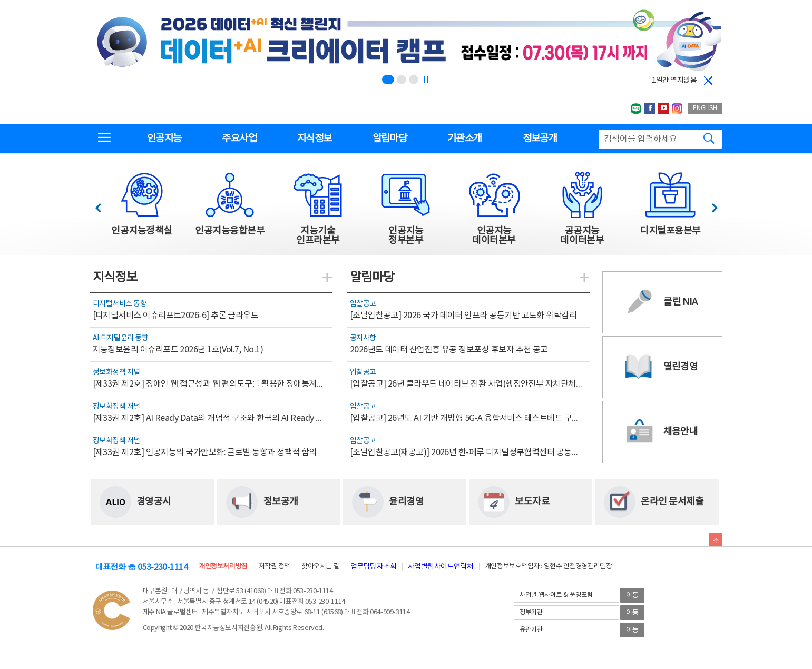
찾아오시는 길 (320, 567)
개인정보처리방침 (223, 567)
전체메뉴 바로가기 (0, 0)
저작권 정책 (275, 567)
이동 (632, 596)
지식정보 (314, 139)
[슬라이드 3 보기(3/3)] (414, 80)
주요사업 (239, 139)
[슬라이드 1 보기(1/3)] (388, 80)
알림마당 (390, 139)
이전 (103, 205)
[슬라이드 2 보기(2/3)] (402, 80)
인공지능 (164, 139)
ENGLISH (705, 108)
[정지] (426, 80)
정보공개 (540, 139)
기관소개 (464, 139)
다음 (709, 205)
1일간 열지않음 (674, 81)
